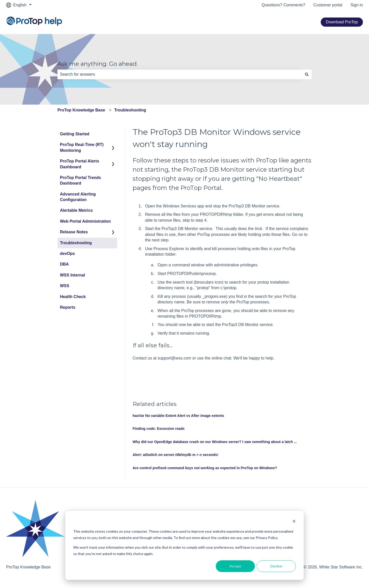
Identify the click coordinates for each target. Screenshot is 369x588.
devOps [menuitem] (67, 254)
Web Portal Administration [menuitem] (85, 221)
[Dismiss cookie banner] (294, 522)
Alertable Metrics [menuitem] (76, 210)
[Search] (307, 74)
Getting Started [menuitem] (75, 134)
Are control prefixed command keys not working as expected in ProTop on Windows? (205, 468)
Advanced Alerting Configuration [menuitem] (78, 197)
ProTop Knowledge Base (81, 110)
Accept (235, 566)
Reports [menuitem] (68, 307)
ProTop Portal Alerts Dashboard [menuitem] (80, 164)
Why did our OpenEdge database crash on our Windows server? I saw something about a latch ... (215, 442)
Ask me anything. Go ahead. (98, 64)
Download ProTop (342, 22)
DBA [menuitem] (64, 264)
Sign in (357, 5)
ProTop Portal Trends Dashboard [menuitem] (81, 180)
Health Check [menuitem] (73, 297)
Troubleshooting (130, 110)
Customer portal (328, 5)
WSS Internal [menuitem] (73, 275)
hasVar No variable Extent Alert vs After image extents (178, 416)
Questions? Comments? (284, 5)
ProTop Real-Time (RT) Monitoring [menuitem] (82, 147)
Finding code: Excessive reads (159, 429)
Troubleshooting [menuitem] (76, 243)
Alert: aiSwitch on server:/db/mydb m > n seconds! (175, 455)
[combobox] (180, 74)
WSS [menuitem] (65, 286)
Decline (276, 566)
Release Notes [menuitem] (74, 232)
